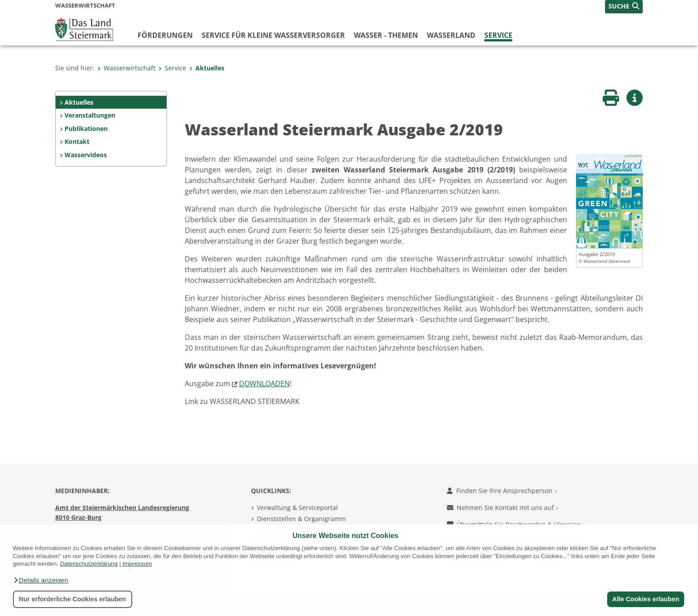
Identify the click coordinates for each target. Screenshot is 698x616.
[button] (41, 580)
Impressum (137, 564)
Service (498, 35)
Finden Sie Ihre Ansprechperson (502, 491)
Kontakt (77, 141)
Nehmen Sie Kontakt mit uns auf (503, 508)
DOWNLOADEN (264, 383)
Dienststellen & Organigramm (301, 519)
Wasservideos (86, 155)
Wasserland (451, 35)
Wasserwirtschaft (126, 68)
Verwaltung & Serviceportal (297, 508)
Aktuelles (207, 68)
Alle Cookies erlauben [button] (645, 599)
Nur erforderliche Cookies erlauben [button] (72, 599)
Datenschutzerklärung (89, 564)
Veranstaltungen (90, 115)
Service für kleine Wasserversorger (273, 35)
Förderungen (165, 35)
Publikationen (86, 129)
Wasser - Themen (386, 35)
